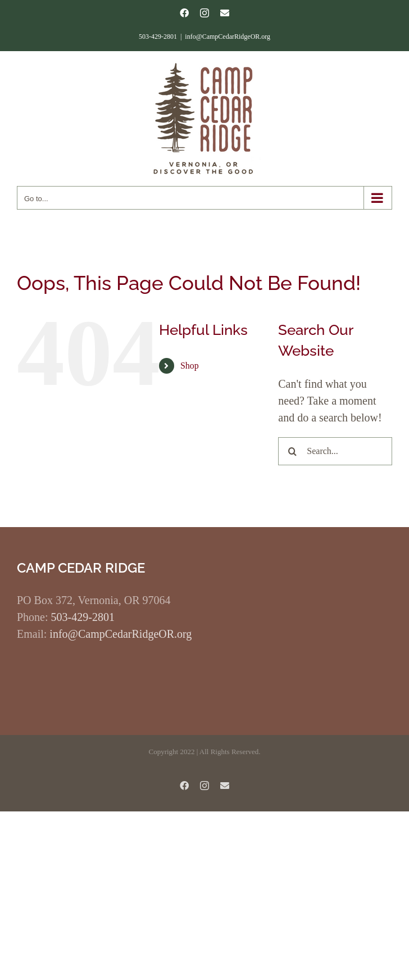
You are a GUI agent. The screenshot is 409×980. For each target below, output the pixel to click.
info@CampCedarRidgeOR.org (228, 37)
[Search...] (335, 451)
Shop (190, 366)
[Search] (292, 451)
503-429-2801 (83, 617)
